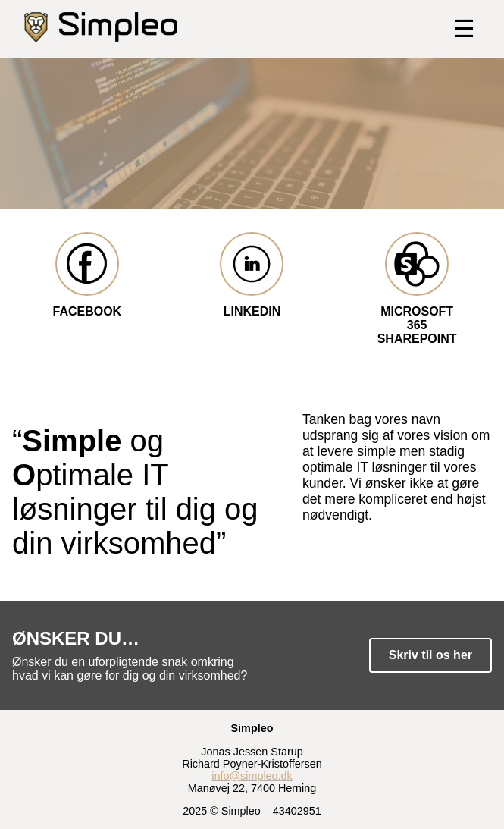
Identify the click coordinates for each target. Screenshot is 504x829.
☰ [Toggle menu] (464, 29)
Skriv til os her (430, 655)
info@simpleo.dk (252, 776)
